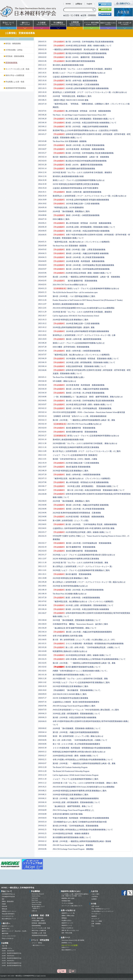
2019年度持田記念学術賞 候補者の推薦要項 (71, 834)
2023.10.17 (42, 316)
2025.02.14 (42, 157)
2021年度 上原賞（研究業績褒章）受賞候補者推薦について (83, 605)
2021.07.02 (42, 601)
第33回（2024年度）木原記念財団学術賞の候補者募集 (81, 231)
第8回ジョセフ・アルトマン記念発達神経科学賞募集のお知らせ (86, 289)
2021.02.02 (42, 667)
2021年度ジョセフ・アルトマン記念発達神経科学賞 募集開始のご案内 (81, 683)
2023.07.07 (42, 355)
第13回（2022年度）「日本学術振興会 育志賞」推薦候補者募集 (85, 524)
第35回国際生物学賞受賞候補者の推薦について (72, 837)
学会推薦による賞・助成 (15, 82)
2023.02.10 (42, 424)
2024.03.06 (42, 273)
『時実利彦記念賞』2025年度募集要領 (68, 208)
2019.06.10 (42, 802)
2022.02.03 (42, 551)
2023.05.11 (42, 377)
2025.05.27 (42, 134)
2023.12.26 (42, 300)
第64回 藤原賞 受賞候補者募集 (72, 467)
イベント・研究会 (37, 943)
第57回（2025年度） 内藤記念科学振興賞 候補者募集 (80, 127)
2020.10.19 (42, 686)
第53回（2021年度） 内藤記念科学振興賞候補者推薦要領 (82, 632)
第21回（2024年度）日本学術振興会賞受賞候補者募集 (81, 269)
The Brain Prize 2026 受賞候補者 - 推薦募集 (70, 141)
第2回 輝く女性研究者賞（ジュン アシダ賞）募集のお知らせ (78, 736)
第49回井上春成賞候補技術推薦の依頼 (68, 304)
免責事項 (94, 916)
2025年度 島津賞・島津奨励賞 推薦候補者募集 (79, 149)
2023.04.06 (42, 397)
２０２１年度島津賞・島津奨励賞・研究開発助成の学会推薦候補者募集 (88, 644)
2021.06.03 (42, 624)
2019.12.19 (42, 775)
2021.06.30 (42, 605)
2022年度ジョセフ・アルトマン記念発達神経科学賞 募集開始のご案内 (81, 570)
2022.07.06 (42, 482)
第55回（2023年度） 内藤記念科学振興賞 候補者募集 (81, 389)
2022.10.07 (42, 467)
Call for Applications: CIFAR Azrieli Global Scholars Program (76, 775)
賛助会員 (4, 909)
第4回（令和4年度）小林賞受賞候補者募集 (77, 475)
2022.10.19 (42, 463)
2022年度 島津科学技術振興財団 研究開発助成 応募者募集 (77, 513)
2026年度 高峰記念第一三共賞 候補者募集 (76, 85)
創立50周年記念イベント (9, 919)
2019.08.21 (42, 791)
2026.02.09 (42, 53)
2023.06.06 (42, 370)
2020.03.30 (42, 748)
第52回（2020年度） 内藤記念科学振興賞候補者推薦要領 (76, 732)
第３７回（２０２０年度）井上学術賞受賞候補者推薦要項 (76, 744)
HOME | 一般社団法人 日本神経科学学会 (18, 888)
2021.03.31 (42, 643)
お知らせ (34, 911)
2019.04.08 (42, 814)
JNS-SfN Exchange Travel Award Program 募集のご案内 (74, 706)
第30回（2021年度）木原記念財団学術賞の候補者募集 (81, 609)
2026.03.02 (42, 45)
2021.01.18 (42, 675)
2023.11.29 (42, 312)
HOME (68, 4)
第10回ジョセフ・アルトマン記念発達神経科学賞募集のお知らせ (79, 73)
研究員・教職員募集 (13, 44)
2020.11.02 (42, 682)
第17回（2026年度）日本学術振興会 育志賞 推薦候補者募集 (83, 42)
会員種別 (94, 899)
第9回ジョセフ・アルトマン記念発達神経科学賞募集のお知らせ (79, 180)
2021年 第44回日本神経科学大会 (12, 963)
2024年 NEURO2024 (8, 956)
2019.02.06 (42, 845)
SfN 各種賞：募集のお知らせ (64, 381)
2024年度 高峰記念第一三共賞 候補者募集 (76, 324)
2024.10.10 (42, 196)
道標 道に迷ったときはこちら (70, 930)
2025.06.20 (42, 119)
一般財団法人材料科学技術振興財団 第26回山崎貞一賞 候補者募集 (81, 50)
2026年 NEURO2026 (8, 951)
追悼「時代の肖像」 (67, 933)
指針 (3, 899)
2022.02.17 (42, 543)
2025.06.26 (42, 115)
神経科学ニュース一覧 (68, 913)
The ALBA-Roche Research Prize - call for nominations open (75, 292)
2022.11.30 (42, 443)
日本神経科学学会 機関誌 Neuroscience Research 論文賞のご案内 (80, 624)
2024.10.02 (42, 204)
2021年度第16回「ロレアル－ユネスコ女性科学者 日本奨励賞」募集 (80, 679)
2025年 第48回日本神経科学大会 (12, 953)
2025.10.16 (42, 81)
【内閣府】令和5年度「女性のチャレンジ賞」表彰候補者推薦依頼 (80, 416)
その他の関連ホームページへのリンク (102, 911)
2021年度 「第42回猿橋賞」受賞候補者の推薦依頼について (77, 620)
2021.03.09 (42, 651)
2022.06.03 (42, 501)
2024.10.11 (42, 192)
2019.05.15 (42, 806)
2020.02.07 (42, 763)
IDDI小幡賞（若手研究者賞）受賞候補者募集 (71, 347)
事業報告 (64, 918)
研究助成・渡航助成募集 (15, 56)
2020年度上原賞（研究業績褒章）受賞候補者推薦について (76, 714)
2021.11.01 (42, 570)
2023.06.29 (42, 358)
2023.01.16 (42, 439)
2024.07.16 (42, 219)
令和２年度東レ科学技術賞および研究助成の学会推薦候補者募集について (83, 760)
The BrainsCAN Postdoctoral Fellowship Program (71, 771)
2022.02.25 (42, 536)
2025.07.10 (42, 104)
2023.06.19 (42, 362)
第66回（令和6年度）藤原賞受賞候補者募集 (77, 192)
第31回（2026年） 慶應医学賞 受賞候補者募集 (78, 57)
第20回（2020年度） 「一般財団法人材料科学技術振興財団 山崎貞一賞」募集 (84, 763)
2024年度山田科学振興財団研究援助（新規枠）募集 (74, 327)
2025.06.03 (42, 130)
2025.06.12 (42, 126)
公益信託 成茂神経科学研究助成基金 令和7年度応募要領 (75, 188)
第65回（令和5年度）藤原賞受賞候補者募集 (77, 339)
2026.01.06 (42, 61)
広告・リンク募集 (97, 921)
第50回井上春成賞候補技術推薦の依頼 (68, 176)
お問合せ (79, 4)
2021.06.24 (42, 609)
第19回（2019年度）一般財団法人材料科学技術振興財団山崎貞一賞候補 (82, 841)
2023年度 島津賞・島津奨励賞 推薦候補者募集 (79, 385)
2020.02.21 (42, 759)
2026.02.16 (42, 49)
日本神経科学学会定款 (8, 896)
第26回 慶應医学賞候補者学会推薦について (77, 667)
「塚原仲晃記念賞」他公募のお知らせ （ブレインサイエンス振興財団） (82, 479)
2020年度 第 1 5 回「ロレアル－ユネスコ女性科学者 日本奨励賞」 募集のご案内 (85, 783)
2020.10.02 (42, 690)
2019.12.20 (42, 767)
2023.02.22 (42, 408)
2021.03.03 (42, 655)
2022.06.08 (42, 494)
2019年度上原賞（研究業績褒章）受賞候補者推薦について (76, 802)
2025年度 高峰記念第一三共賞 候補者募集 (76, 204)
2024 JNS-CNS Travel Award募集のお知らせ (70, 285)
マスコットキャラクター (9, 936)
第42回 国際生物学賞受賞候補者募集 (74, 61)
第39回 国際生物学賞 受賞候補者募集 (75, 432)
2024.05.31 (42, 242)
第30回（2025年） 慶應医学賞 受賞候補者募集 (78, 165)
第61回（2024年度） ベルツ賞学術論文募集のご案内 (74, 296)
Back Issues (35, 900)
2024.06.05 (42, 231)
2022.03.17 (42, 532)
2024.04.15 (42, 253)
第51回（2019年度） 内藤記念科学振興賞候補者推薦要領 (76, 799)
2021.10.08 (42, 578)
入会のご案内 (95, 894)
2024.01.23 (42, 288)
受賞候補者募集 (36, 926)
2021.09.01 (42, 586)
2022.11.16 (42, 447)
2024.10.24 (42, 188)
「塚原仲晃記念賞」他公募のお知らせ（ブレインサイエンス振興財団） (82, 242)
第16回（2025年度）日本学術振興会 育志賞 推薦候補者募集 (83, 153)
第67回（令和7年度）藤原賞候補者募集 (75, 81)
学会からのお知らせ (8, 938)
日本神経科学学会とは (8, 894)
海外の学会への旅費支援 (15, 75)
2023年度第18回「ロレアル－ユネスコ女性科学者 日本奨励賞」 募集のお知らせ (85, 443)
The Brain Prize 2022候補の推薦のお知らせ (70, 594)
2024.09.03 (42, 211)
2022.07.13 (42, 478)
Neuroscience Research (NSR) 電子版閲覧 (73, 940)
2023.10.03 (42, 339)
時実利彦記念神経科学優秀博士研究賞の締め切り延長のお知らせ (79, 752)
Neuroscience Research (38, 894)
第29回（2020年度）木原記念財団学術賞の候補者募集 (75, 718)
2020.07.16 (42, 702)
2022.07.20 (42, 474)
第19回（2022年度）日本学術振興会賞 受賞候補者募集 (82, 543)
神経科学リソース (67, 925)
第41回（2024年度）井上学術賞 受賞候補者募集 (79, 257)
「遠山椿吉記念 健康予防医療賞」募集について (73, 806)
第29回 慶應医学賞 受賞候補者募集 (75, 281)
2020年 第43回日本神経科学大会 (12, 966)
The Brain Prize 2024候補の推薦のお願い (69, 377)
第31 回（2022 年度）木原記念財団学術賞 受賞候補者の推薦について (89, 490)
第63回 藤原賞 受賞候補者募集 (72, 574)
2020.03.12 (42, 752)
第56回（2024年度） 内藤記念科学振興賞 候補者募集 (81, 253)
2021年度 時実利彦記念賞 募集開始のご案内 (70, 686)
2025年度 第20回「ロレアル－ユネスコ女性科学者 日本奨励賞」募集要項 (82, 173)
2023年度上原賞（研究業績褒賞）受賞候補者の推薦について (84, 363)
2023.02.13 (42, 420)
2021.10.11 (42, 574)
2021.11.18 (42, 562)
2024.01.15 (42, 292)
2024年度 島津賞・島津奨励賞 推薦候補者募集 (79, 261)
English (89, 4)
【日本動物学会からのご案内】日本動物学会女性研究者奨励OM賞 (80, 822)
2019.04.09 (42, 810)
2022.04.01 (42, 524)
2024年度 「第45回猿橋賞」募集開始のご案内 (71, 211)
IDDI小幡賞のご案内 (61, 219)
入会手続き (95, 896)
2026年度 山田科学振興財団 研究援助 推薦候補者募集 (81, 88)
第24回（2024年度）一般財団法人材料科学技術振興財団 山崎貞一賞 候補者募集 (86, 277)
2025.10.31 (42, 73)
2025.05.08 (42, 141)
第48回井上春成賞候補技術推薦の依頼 (68, 440)
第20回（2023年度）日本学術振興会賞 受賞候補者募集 (82, 408)
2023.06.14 (42, 366)
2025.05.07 (42, 145)
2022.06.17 (42, 486)
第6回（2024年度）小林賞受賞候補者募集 (76, 215)
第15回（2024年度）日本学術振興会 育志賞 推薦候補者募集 (83, 265)
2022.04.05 (42, 520)
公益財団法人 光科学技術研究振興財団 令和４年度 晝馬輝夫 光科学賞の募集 (84, 528)
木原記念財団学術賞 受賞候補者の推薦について (79, 366)
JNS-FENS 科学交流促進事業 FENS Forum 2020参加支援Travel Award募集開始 (84, 787)
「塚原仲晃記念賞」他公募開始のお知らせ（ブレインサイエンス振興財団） (84, 602)
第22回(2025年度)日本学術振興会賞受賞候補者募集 (80, 161)
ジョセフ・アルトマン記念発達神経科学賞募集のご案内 (75, 779)
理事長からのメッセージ (9, 911)
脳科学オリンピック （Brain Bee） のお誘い (14, 931)
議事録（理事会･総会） (68, 916)
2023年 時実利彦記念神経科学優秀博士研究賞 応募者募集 (76, 447)
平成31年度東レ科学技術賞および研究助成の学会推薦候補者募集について (83, 830)
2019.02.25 (42, 826)
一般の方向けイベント (38, 945)
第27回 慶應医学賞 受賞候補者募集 (74, 547)
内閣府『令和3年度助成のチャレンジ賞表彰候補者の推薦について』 (80, 671)
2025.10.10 (42, 92)
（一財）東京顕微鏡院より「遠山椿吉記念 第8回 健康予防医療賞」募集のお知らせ (88, 397)
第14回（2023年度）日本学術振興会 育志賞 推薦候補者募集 (83, 401)
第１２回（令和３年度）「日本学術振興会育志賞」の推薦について (86, 647)
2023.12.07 (42, 304)
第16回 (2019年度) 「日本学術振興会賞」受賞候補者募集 (76, 826)
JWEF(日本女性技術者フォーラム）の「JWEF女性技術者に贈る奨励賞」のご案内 (86, 710)
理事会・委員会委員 (8, 901)
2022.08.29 (42, 471)
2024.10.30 (42, 180)
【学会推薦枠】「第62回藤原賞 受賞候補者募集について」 (77, 690)
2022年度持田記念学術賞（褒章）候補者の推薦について (82, 532)
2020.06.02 (42, 728)
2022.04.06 (42, 505)
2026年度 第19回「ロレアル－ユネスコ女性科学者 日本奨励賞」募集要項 (82, 69)
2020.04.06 (42, 736)
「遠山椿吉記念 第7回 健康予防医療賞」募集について (75, 628)
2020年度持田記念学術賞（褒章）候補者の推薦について (75, 756)
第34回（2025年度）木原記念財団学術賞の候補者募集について (85, 123)
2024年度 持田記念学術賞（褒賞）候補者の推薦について (82, 273)
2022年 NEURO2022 (8, 961)
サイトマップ (95, 919)
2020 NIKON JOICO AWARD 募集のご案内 (70, 694)
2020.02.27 (42, 756)
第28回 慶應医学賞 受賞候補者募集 (74, 428)
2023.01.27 (42, 436)
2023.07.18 (42, 351)
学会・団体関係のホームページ (101, 909)
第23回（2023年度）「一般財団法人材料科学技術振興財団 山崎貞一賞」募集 (84, 420)
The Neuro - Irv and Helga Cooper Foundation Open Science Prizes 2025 (79, 115)
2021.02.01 (42, 671)
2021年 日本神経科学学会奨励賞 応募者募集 (70, 698)
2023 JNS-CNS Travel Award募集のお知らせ (77, 424)
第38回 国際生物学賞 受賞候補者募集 (75, 551)
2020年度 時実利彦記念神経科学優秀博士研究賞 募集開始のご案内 (80, 791)
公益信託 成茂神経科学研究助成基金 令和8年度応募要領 (75, 77)
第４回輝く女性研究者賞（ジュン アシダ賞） (71, 521)
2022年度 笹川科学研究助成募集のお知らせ (70, 586)
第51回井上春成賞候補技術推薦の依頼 (68, 65)
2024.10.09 (42, 200)
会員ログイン (65, 947)
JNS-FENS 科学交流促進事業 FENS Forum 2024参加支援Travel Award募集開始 (84, 308)
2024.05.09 (42, 246)
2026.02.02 (42, 57)
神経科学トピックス (8, 926)
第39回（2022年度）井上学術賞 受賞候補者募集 (79, 509)
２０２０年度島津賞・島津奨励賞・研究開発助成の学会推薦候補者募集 (82, 748)
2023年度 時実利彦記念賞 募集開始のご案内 (70, 471)
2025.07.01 (42, 111)
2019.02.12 (42, 841)
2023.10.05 (42, 335)
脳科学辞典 (5, 933)
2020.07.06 (42, 706)
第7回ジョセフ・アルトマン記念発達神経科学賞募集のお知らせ (86, 436)
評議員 (4, 904)
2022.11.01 (42, 455)
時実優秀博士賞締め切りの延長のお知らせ (70, 651)
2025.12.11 (42, 65)
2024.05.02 (42, 249)
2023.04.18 (42, 381)
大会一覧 (4, 946)
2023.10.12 (42, 323)
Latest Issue (35, 898)
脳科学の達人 (6, 929)
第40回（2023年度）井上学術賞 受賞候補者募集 (79, 393)
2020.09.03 (42, 694)
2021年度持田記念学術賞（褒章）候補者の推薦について (82, 655)
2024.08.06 (42, 215)
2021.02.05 (42, 663)
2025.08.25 (42, 96)
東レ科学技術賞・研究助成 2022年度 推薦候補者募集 (81, 482)
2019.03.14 (42, 822)
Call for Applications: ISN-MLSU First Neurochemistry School (76, 316)
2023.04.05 (42, 401)
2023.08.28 (42, 343)
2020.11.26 (42, 678)
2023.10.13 (42, 320)
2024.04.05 (42, 261)
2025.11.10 (42, 69)
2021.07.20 (42, 598)
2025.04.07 (42, 149)
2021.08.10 (42, 590)
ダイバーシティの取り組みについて (72, 906)
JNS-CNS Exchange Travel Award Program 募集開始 (73, 849)
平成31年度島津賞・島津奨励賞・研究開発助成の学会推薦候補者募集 (81, 818)
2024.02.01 (42, 285)
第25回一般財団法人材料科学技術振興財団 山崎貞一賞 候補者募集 (81, 157)
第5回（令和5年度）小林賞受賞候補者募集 (77, 351)
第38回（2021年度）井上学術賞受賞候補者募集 (78, 590)
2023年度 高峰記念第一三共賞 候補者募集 (76, 463)
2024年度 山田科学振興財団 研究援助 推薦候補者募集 (81, 331)
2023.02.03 (42, 428)
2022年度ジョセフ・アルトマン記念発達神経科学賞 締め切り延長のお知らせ (84, 555)
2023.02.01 (42, 432)
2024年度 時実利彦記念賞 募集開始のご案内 (70, 320)
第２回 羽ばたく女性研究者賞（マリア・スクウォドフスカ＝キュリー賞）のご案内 (87, 451)
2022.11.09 (42, 451)
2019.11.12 (42, 783)
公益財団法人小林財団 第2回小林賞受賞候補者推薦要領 (76, 702)
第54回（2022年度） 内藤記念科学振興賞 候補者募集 (81, 505)
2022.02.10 (42, 547)
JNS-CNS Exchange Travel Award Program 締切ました (73, 810)
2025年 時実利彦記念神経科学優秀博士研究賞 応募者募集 (76, 184)
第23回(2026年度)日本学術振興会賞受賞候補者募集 (80, 53)
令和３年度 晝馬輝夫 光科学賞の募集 (68, 636)
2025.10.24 (42, 77)
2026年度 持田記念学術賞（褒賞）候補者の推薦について (82, 46)
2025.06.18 (42, 123)
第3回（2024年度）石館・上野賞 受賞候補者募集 (79, 250)
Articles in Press (36, 896)
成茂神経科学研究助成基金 (16, 88)
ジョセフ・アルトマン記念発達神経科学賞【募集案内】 (75, 455)
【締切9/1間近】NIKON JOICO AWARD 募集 (71, 100)
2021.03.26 (42, 647)
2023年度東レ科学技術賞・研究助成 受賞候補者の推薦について (86, 359)
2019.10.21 (42, 787)
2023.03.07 (42, 404)
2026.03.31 (42, 42)
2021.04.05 (42, 636)
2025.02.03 (42, 161)
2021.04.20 (42, 628)
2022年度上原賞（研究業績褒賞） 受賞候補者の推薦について (85, 486)
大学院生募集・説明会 (14, 50)
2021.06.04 (42, 620)
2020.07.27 (42, 698)
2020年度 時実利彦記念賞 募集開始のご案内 (70, 795)
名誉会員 (4, 906)
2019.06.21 (42, 798)
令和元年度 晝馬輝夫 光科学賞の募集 (68, 814)
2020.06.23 (42, 714)
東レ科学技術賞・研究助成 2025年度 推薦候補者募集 (82, 111)
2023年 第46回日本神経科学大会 (12, 958)
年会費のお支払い (67, 921)
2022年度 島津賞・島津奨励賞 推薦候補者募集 (78, 517)
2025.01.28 (42, 165)
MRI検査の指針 (66, 901)
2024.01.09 (42, 296)
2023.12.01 (42, 308)
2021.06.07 (42, 613)
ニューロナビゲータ (8, 916)
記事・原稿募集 (96, 924)
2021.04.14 (42, 632)
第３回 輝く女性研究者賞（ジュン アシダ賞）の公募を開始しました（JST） (84, 640)
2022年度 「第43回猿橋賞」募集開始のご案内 (71, 501)
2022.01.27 (42, 555)
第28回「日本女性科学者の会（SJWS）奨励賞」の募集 (75, 459)
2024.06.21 (42, 223)
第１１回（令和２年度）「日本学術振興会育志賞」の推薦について (80, 740)
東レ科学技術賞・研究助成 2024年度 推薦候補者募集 (82, 223)
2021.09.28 (42, 582)
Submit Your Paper (37, 902)
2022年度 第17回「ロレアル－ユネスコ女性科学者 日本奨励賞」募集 (80, 563)
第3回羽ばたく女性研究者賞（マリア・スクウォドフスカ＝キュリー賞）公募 (84, 335)
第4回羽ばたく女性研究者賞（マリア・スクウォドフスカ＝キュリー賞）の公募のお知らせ (90, 196)
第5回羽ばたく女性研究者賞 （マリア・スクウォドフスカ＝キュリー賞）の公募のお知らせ (90, 92)
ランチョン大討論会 (67, 903)
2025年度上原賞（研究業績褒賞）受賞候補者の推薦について (84, 119)
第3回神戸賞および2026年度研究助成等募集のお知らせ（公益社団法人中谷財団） (86, 130)
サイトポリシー (96, 914)
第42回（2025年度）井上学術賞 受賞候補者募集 (79, 145)
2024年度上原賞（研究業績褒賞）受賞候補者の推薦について (84, 227)
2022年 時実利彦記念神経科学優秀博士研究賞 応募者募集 (76, 559)
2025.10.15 (42, 84)
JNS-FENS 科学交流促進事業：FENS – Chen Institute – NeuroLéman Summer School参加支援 (89, 412)
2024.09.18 (42, 207)
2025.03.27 (42, 153)
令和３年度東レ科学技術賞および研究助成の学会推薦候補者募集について (89, 659)
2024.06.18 (42, 227)
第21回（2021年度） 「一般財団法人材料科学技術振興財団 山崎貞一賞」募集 (84, 663)
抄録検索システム (7, 948)
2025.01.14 (42, 169)
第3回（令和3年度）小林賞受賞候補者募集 (76, 598)
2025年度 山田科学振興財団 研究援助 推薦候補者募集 (81, 200)
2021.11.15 (42, 566)
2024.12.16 (42, 172)
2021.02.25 (42, 659)
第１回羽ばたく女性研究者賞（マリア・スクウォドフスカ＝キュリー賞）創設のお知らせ (89, 582)
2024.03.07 (42, 269)
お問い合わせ (95, 906)
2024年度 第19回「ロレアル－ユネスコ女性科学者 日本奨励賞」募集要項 (82, 312)
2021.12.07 (42, 559)
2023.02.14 (42, 412)
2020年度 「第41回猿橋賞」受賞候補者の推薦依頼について (77, 728)
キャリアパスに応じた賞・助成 (17, 69)
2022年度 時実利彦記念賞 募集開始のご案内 (70, 578)
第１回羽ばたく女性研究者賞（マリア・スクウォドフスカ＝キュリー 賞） (83, 566)
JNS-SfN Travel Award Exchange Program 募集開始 (73, 845)
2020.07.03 (42, 710)
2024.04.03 (42, 265)
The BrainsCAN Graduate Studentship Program (70, 767)
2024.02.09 (42, 277)
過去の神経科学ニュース (69, 950)
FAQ (93, 926)
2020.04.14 (42, 732)
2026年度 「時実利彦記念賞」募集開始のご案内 (72, 96)
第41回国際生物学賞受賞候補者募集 (74, 169)
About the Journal (36, 904)
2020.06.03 (42, 721)
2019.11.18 (42, 779)
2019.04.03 (42, 818)
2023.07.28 (42, 347)
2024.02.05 (42, 281)
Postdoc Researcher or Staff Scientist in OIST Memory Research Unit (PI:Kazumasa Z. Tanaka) (88, 300)
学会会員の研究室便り (8, 914)
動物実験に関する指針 (68, 898)
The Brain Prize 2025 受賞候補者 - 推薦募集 (70, 246)
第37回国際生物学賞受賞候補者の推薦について (72, 675)
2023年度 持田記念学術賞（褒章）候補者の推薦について (82, 405)
